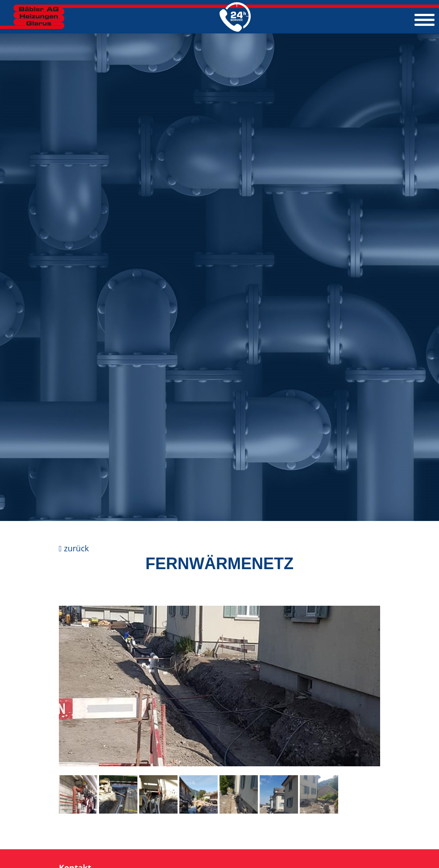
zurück (74, 548)
